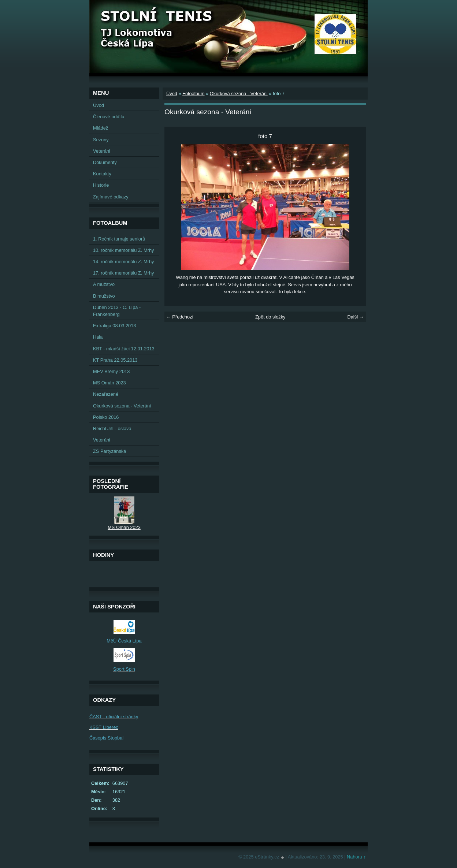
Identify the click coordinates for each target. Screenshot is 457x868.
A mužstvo (104, 284)
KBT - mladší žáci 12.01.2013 (124, 349)
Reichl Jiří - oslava (112, 429)
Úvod (172, 94)
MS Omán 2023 (109, 383)
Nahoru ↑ (356, 857)
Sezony (101, 140)
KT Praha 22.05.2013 (115, 360)
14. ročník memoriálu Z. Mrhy (123, 262)
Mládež (101, 128)
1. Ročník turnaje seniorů (119, 239)
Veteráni (102, 151)
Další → (356, 317)
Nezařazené (106, 394)
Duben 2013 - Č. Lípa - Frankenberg (117, 311)
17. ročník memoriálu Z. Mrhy (123, 273)
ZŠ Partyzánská (109, 451)
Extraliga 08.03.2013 (114, 326)
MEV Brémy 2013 (111, 371)
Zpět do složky (270, 317)
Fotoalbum (193, 94)
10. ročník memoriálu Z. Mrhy (123, 250)
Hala (98, 337)
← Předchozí (180, 317)
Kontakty (102, 174)
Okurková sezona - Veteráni (239, 94)
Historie (101, 185)
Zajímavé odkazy (111, 197)
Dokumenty (105, 162)
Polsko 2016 (106, 417)
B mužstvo (104, 296)
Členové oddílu (109, 117)
